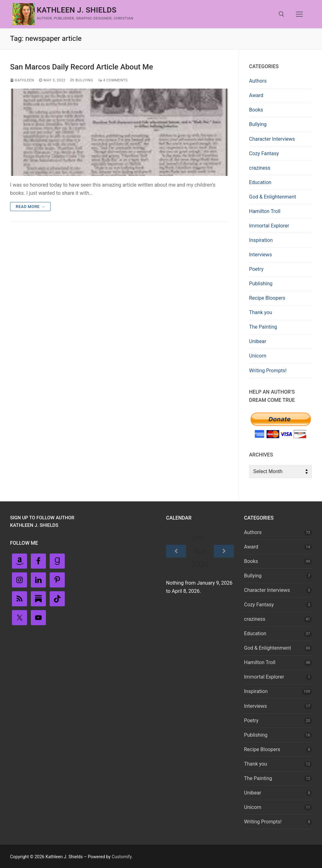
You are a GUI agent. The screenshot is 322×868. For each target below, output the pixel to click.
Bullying (82, 80)
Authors (258, 81)
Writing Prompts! (268, 371)
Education (260, 182)
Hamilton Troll (265, 211)
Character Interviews (272, 139)
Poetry (256, 269)
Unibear (258, 341)
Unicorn (258, 356)
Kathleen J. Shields (77, 10)
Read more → (30, 207)
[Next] (224, 551)
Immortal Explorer (269, 226)
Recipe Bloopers (267, 298)
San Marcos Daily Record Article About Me (82, 67)
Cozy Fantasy (264, 153)
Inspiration (261, 240)
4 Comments (113, 80)
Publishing (261, 284)
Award (256, 95)
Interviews (261, 255)
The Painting (263, 327)
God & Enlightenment (273, 197)
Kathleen (22, 80)
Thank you (261, 312)
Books (256, 110)
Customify (122, 857)
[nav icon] (299, 14)
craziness (260, 168)
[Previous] (176, 551)
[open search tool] (281, 14)
